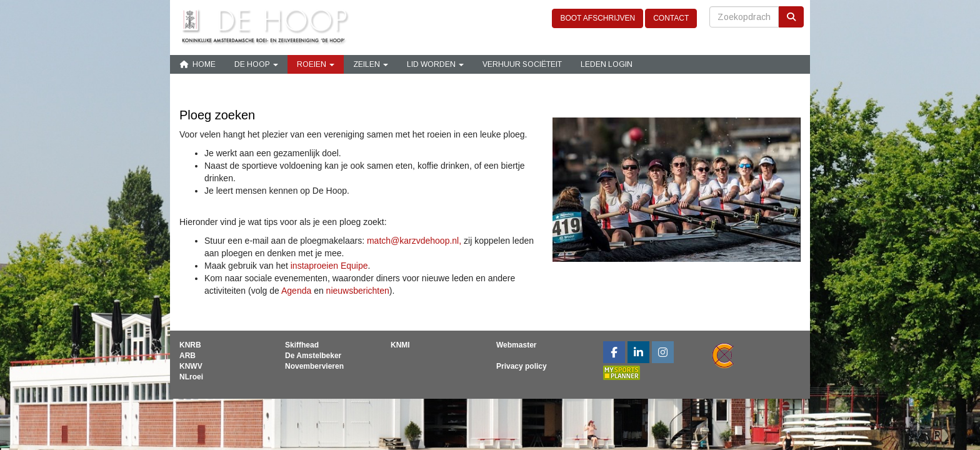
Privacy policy (522, 366)
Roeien (316, 64)
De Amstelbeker (313, 356)
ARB (187, 356)
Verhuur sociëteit (522, 64)
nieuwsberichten (358, 291)
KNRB (190, 345)
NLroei (191, 377)
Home (197, 64)
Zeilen (371, 64)
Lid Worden (435, 64)
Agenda (297, 291)
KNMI (400, 345)
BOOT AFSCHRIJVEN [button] (597, 18)
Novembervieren (314, 366)
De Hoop (256, 64)
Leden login (607, 64)
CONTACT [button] (671, 18)
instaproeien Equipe (329, 266)
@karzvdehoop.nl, (414, 241)
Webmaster (516, 345)
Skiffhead (302, 345)
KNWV (191, 366)
